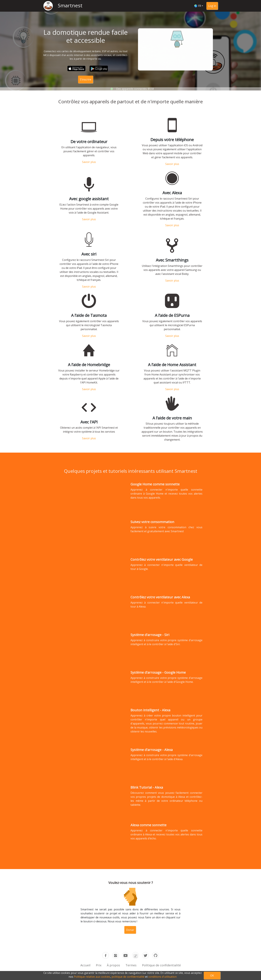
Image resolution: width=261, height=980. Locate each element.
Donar (130, 924)
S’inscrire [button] (86, 79)
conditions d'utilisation (162, 977)
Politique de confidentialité (161, 965)
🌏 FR (198, 6)
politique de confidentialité (128, 977)
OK (212, 976)
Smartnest (70, 5)
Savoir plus (89, 172)
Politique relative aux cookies (92, 977)
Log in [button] (212, 6)
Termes (131, 965)
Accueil (85, 965)
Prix (99, 965)
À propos (113, 965)
